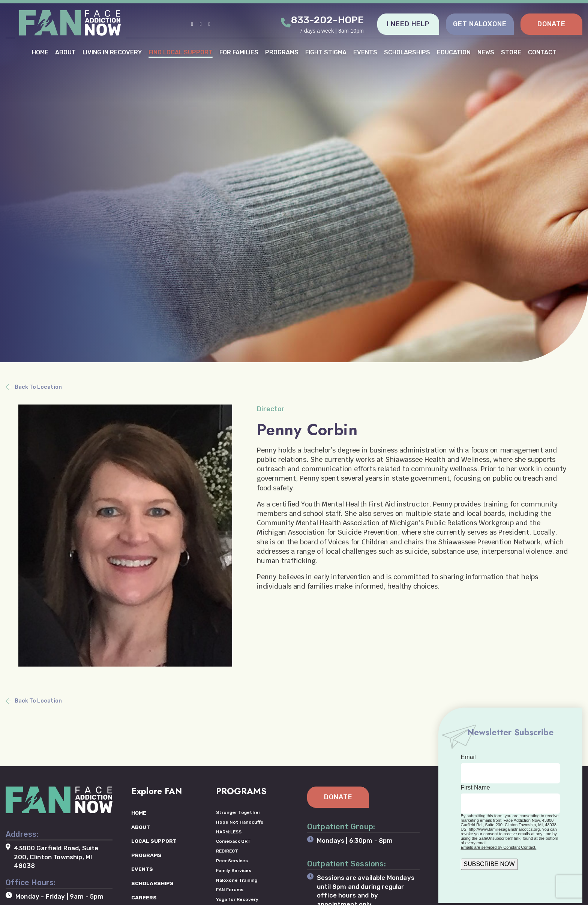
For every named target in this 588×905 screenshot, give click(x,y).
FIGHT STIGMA (326, 52)
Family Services (234, 870)
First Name (475, 787)
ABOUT (65, 52)
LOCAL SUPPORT (154, 841)
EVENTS (365, 52)
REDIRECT (227, 851)
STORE (511, 52)
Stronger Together (238, 812)
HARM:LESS (229, 832)
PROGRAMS (282, 52)
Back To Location (38, 387)
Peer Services (232, 860)
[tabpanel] (294, 181)
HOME (40, 52)
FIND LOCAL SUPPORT (181, 52)
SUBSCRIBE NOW (489, 864)
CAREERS (144, 897)
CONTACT (542, 52)
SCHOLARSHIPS (407, 52)
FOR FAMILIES (239, 52)
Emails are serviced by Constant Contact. (499, 847)
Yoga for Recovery (237, 899)
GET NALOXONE (480, 24)
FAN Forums (230, 890)
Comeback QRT (233, 841)
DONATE (551, 24)
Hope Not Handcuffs (240, 822)
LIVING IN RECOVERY (112, 52)
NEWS (486, 52)
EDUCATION (454, 52)
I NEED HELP (408, 24)
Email (468, 757)
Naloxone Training (237, 880)
